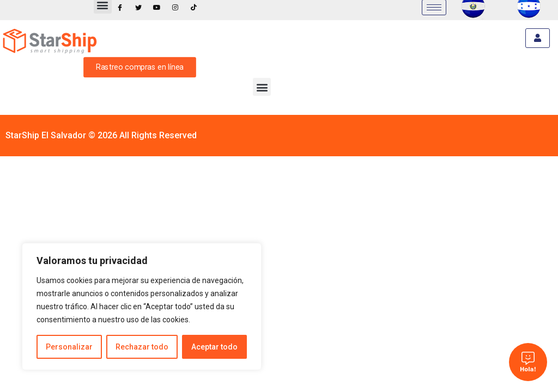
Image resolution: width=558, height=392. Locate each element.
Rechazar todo (142, 347)
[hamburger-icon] (538, 38)
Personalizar (69, 347)
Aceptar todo (214, 347)
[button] (262, 87)
